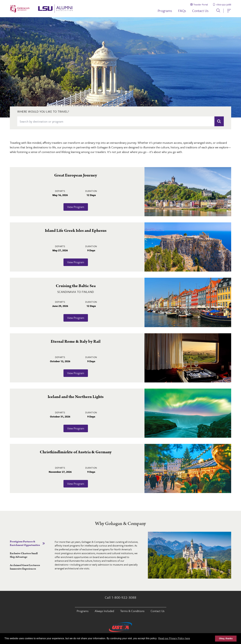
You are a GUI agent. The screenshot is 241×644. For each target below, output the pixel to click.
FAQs (182, 11)
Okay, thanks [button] (226, 638)
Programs (165, 11)
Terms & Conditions (132, 611)
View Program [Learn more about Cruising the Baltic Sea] (76, 318)
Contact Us (200, 11)
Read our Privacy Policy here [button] (174, 638)
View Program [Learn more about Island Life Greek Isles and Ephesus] (76, 262)
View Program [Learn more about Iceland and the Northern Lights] (76, 428)
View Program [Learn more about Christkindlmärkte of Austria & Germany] (76, 484)
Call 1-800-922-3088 (120, 597)
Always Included (104, 611)
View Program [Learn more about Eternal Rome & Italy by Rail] (76, 373)
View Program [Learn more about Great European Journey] (76, 207)
